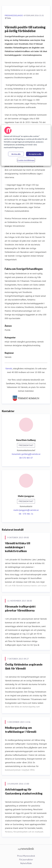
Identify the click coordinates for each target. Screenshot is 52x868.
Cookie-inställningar (26, 160)
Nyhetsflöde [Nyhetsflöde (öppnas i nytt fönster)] (26, 863)
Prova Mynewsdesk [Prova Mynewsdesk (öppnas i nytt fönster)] (26, 856)
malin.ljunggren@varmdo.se (26, 510)
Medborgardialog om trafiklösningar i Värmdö (21, 730)
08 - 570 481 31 (26, 514)
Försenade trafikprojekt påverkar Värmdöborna (20, 608)
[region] (26, 145)
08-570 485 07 (26, 458)
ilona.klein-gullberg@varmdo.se (26, 454)
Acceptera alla (35, 154)
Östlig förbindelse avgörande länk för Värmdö (24, 666)
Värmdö (9, 368)
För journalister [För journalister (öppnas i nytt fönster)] (26, 859)
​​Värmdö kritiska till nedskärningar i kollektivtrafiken (18, 547)
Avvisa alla (16, 154)
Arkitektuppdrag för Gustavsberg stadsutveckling (24, 791)
